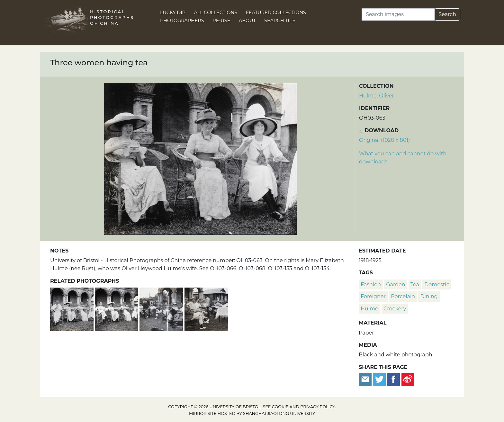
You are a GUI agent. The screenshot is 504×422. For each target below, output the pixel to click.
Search (447, 14)
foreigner (373, 296)
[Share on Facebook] (393, 379)
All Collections (216, 13)
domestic (437, 284)
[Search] (398, 14)
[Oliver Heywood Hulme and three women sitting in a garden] (72, 308)
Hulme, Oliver (377, 96)
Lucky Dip (173, 13)
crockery (395, 309)
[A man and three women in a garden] (117, 308)
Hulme (369, 309)
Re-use (221, 21)
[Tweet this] (380, 379)
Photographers (182, 21)
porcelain (403, 296)
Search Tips (280, 21)
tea (415, 284)
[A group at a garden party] (206, 308)
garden (396, 284)
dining (429, 296)
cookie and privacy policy (303, 407)
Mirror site (203, 413)
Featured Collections (276, 13)
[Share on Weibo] (408, 379)
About (247, 21)
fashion (371, 284)
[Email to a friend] (366, 379)
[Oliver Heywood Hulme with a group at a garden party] (162, 308)
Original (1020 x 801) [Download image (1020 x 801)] (384, 140)
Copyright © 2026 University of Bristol (214, 407)
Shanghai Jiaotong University (279, 413)
